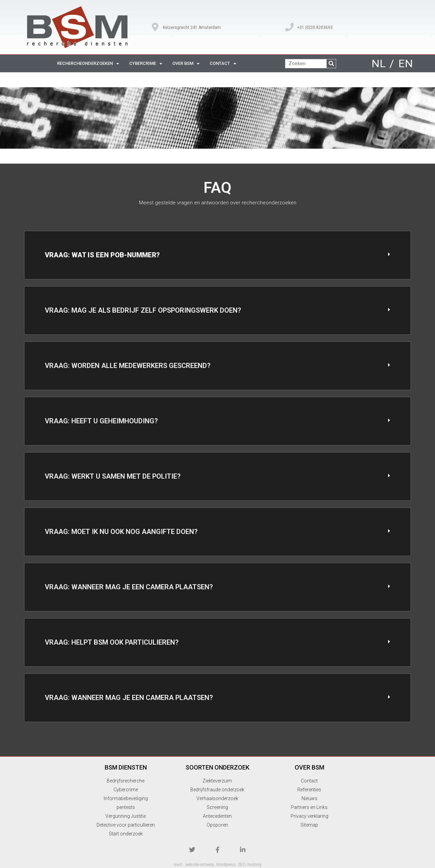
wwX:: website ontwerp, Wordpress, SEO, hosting (217, 863)
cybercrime (146, 64)
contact (223, 64)
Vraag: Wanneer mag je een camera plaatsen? (129, 587)
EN (406, 63)
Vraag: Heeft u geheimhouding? (101, 421)
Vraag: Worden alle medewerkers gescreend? (128, 366)
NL (379, 63)
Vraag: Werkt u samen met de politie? (113, 476)
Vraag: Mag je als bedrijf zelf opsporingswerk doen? (143, 310)
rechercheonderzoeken (88, 64)
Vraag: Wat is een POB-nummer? (102, 255)
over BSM (186, 64)
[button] (217, 255)
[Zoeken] (331, 64)
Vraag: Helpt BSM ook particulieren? (112, 642)
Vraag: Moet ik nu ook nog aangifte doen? (121, 532)
